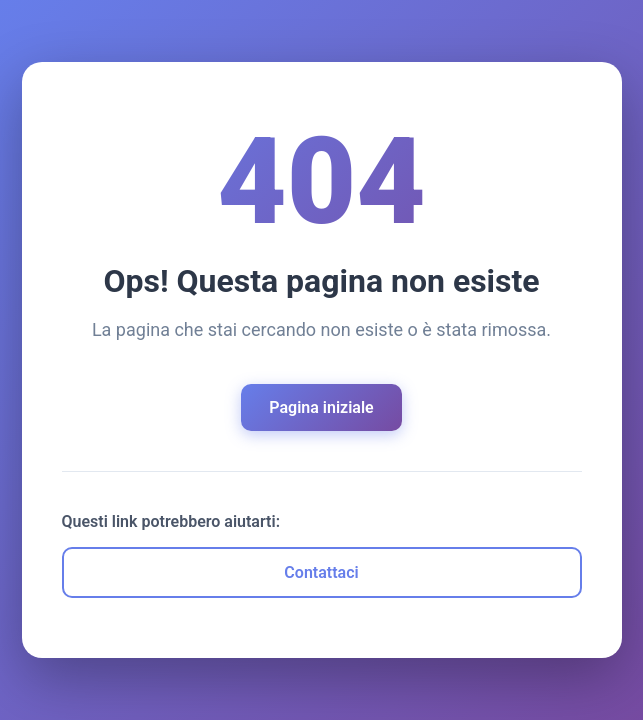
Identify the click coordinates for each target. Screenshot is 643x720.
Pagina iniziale (321, 407)
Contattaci (321, 572)
